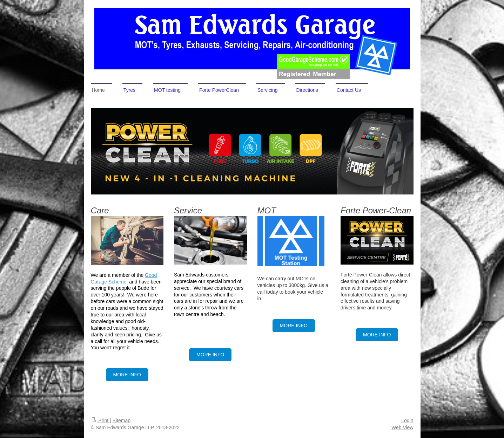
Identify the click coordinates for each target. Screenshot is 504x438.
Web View (402, 427)
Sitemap (122, 420)
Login (407, 420)
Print (100, 420)
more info (210, 355)
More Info (127, 375)
